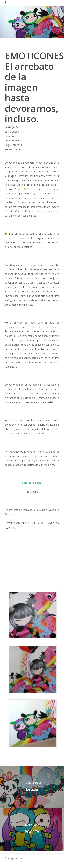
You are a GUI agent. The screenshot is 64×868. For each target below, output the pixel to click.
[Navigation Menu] (58, 2)
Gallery (13, 24)
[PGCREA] (32, 829)
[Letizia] (32, 787)
